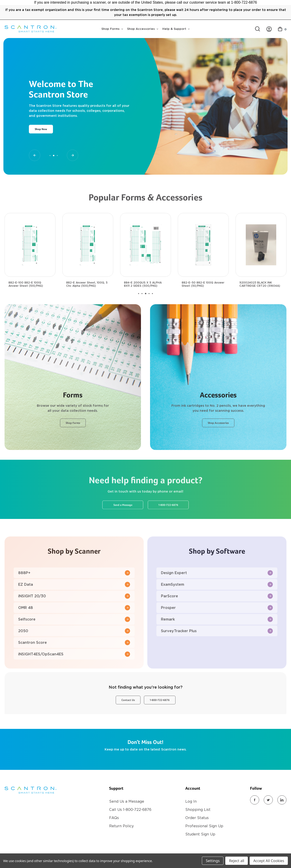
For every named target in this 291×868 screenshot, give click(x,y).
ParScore (217, 612)
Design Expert (217, 589)
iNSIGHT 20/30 (74, 612)
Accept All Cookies (269, 861)
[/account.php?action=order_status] (269, 29)
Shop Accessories (143, 29)
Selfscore (74, 636)
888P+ (74, 589)
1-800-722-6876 (168, 521)
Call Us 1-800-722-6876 (130, 810)
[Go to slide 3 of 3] (73, 155)
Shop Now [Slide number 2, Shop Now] (41, 129)
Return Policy (121, 826)
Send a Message (123, 521)
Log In (191, 801)
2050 (74, 647)
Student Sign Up (200, 834)
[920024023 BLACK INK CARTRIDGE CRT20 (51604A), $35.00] (261, 261)
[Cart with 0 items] (282, 29)
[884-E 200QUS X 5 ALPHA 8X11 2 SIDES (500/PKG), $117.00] (145, 261)
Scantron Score (74, 659)
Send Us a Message (127, 801)
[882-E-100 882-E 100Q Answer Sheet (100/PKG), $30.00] (30, 261)
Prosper (217, 624)
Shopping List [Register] (198, 810)
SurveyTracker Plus (217, 647)
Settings (213, 861)
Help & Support (176, 29)
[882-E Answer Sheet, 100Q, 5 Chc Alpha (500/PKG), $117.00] (88, 261)
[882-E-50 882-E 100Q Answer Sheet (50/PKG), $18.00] (203, 261)
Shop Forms (112, 29)
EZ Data (74, 601)
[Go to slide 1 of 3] (35, 155)
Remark (217, 636)
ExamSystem (217, 601)
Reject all (237, 861)
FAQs (114, 818)
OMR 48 (74, 624)
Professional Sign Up (204, 826)
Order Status (197, 818)
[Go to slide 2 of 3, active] (54, 156)
